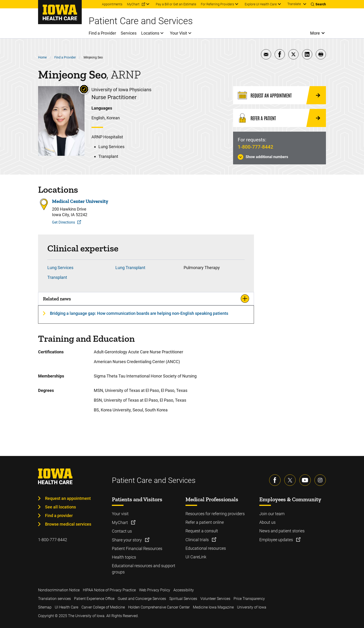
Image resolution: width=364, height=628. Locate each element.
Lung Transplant (130, 268)
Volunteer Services (215, 599)
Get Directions (63, 222)
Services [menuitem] (129, 33)
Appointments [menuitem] (112, 4)
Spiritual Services (183, 599)
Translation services (54, 599)
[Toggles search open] (318, 4)
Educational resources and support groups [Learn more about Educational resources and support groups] (144, 569)
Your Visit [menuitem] (179, 33)
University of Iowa (252, 607)
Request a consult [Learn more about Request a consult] (202, 531)
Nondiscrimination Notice (59, 590)
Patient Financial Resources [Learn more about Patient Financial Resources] (137, 548)
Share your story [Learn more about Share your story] (127, 540)
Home (42, 57)
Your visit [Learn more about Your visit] (120, 514)
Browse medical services (68, 524)
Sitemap (45, 607)
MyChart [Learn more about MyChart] (120, 522)
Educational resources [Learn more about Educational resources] (206, 548)
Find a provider (59, 516)
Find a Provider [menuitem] (102, 33)
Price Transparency (249, 599)
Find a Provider (65, 57)
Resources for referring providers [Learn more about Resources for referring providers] (215, 514)
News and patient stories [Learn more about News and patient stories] (282, 531)
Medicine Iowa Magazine (213, 607)
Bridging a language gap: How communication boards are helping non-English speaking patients (139, 313)
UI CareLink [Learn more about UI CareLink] (196, 557)
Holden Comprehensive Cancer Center (159, 607)
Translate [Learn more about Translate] (294, 4)
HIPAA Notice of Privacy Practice (109, 590)
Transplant (57, 277)
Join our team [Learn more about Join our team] (272, 514)
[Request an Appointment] (279, 95)
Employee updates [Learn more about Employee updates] (277, 540)
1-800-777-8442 (255, 147)
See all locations (60, 507)
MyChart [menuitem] (133, 4)
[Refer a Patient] (279, 118)
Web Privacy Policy (155, 590)
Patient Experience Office (94, 599)
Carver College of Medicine (103, 607)
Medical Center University (80, 201)
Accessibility (184, 590)
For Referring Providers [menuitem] (217, 4)
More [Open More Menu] (315, 33)
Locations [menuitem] (150, 33)
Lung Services (60, 268)
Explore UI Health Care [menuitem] (261, 4)
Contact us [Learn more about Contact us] (122, 531)
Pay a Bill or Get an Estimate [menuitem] (176, 4)
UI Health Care (67, 607)
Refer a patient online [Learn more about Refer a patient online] (205, 522)
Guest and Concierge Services (142, 599)
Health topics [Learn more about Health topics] (124, 557)
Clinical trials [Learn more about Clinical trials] (198, 540)
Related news (57, 299)
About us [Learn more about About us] (267, 522)
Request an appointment (68, 498)
